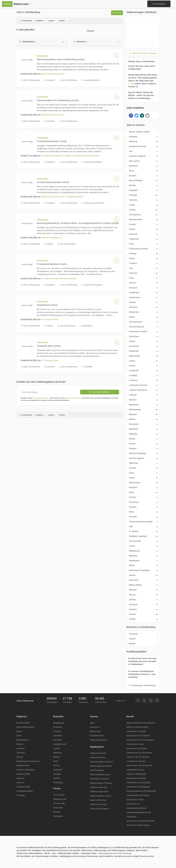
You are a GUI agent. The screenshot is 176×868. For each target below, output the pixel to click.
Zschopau (143, 604)
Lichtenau (143, 380)
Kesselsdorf (143, 346)
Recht (56, 761)
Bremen (20, 744)
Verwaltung (58, 783)
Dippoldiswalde (143, 219)
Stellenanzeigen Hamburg (101, 783)
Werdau (143, 575)
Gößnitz (143, 302)
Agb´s (92, 723)
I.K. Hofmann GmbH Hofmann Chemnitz (59, 279)
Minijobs (57, 812)
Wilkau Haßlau (143, 585)
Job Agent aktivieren (100, 392)
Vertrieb (57, 778)
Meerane (143, 414)
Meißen (143, 419)
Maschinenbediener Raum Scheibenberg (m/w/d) (61, 59)
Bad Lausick (143, 161)
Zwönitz (143, 619)
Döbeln (143, 229)
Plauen (143, 478)
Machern (143, 400)
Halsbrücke (143, 312)
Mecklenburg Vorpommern (28, 761)
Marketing (57, 753)
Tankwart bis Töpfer (135, 800)
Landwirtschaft (59, 744)
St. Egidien (143, 531)
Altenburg (143, 141)
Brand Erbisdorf (143, 180)
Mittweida (143, 434)
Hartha (143, 317)
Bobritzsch (143, 166)
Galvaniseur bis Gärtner (137, 748)
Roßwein (143, 507)
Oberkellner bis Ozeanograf (138, 783)
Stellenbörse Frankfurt (99, 779)
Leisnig (143, 365)
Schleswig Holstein (25, 791)
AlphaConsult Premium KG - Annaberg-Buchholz (62, 197)
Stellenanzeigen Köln (99, 792)
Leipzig (143, 361)
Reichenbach (143, 482)
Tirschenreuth (143, 541)
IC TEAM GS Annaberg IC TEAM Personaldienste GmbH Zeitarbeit (70, 156)
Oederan (143, 448)
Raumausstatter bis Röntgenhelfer (141, 791)
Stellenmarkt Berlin (98, 753)
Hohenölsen (143, 336)
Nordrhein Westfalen (25, 770)
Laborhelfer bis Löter (135, 770)
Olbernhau (143, 463)
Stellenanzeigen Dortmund (101, 762)
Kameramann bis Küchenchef (139, 765)
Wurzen (143, 595)
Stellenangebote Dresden (101, 766)
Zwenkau (143, 609)
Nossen (143, 443)
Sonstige (57, 774)
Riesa (143, 492)
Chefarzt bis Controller (136, 731)
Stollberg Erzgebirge (143, 536)
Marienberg (143, 404)
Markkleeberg (143, 409)
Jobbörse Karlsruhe (98, 787)
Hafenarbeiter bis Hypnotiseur (139, 753)
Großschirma (143, 297)
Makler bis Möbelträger (136, 774)
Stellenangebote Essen (100, 774)
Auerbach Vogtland (143, 156)
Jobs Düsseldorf (97, 770)
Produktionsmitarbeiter (93, 162)
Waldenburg (143, 551)
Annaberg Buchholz (143, 146)
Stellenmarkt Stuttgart (99, 809)
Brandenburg (22, 740)
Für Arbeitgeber (159, 4)
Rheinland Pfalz (23, 774)
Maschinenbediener (92, 80)
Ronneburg (143, 502)
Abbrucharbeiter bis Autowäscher (141, 723)
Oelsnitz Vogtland (143, 458)
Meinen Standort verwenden (143, 53)
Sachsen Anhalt (23, 787)
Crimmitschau (143, 214)
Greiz (143, 278)
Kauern (143, 341)
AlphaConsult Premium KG (53, 74)
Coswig (143, 210)
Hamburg (21, 748)
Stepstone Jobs (60, 799)
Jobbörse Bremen (98, 757)
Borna (143, 171)
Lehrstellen (67, 702)
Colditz (143, 205)
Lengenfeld (143, 370)
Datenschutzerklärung (73, 398)
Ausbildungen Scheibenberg (143, 685)
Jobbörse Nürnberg (98, 804)
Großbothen (143, 292)
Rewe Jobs (58, 808)
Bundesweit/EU (23, 723)
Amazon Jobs (59, 803)
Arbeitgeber (58, 816)
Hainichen (143, 307)
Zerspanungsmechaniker (94, 203)
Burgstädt (143, 190)
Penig (143, 473)
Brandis (143, 185)
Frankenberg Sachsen (143, 249)
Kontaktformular (97, 736)
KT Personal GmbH (50, 319)
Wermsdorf (143, 580)
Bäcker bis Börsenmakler (137, 727)
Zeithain (143, 599)
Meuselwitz (143, 424)
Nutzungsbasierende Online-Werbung (115, 853)
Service (56, 765)
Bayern (20, 731)
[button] (131, 116)
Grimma (143, 283)
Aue (143, 151)
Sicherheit (58, 770)
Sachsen (20, 783)
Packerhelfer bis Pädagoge (138, 787)
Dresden (143, 224)
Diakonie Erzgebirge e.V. (52, 238)
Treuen (143, 546)
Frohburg (143, 263)
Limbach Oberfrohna (143, 390)
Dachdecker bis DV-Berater (138, 736)
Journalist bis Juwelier (136, 761)
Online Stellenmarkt (25, 701)
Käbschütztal (143, 356)
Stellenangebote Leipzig (100, 796)
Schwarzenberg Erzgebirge (143, 521)
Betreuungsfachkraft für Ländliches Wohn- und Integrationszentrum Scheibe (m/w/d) (78, 223)
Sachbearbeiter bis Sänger (138, 795)
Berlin (19, 736)
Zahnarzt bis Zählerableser (138, 825)
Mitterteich (143, 429)
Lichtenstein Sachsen (143, 385)
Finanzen (57, 731)
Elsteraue (143, 234)
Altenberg (143, 136)
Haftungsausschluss (99, 740)
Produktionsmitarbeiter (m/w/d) (52, 141)
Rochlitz (143, 497)
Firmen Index (59, 795)
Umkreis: (91, 31)
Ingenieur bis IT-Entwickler (138, 757)
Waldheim (143, 556)
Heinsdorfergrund (143, 326)
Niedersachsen (23, 765)
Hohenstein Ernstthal (143, 331)
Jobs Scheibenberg (69, 80)
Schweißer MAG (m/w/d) (49, 346)
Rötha (143, 512)
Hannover (21, 753)
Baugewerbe (59, 723)
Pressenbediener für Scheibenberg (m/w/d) (58, 100)
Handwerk (40, 20)
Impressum (95, 727)
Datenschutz (95, 731)
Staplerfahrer (87, 326)
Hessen (20, 757)
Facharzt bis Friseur (135, 744)
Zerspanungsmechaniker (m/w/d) (53, 182)
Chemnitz (143, 195)
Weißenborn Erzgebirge (143, 570)
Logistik (52, 20)
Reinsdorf (143, 487)
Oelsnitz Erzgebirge (143, 453)
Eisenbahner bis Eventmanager (140, 740)
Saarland (20, 778)
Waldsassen (143, 560)
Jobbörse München (98, 800)
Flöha (143, 244)
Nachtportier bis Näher (136, 778)
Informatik (57, 740)
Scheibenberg (25, 21)
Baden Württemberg (25, 727)
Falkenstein (143, 239)
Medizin (63, 20)
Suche (117, 13)
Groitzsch (143, 288)
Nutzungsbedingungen (41, 398)
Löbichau (143, 395)
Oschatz (143, 468)
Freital (143, 258)
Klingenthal (143, 351)
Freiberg (143, 253)
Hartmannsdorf (143, 322)
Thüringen (21, 795)
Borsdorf (143, 175)
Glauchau (143, 273)
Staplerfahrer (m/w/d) (47, 305)
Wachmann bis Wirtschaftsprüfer (141, 821)
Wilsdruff (143, 590)
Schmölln (143, 517)
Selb (143, 526)
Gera (143, 268)
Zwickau (143, 614)
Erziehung (58, 727)
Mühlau (143, 439)
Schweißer (88, 367)
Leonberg (143, 375)
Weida (143, 565)
